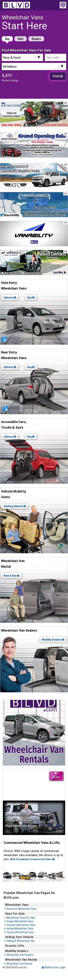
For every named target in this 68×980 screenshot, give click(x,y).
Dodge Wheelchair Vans (20, 921)
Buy (7, 39)
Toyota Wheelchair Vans (20, 932)
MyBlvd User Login (54, 967)
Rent (21, 39)
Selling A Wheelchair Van (20, 941)
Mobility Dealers (53, 640)
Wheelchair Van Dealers (20, 955)
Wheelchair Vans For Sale (21, 918)
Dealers (36, 39)
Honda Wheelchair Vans (20, 929)
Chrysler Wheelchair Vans (21, 925)
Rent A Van (12, 576)
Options (10, 298)
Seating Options (15, 506)
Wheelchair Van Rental (19, 964)
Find (58, 76)
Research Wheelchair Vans (22, 909)
